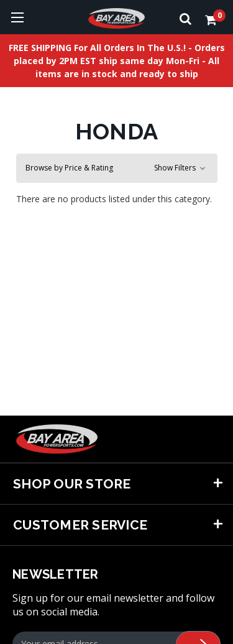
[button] (117, 168)
